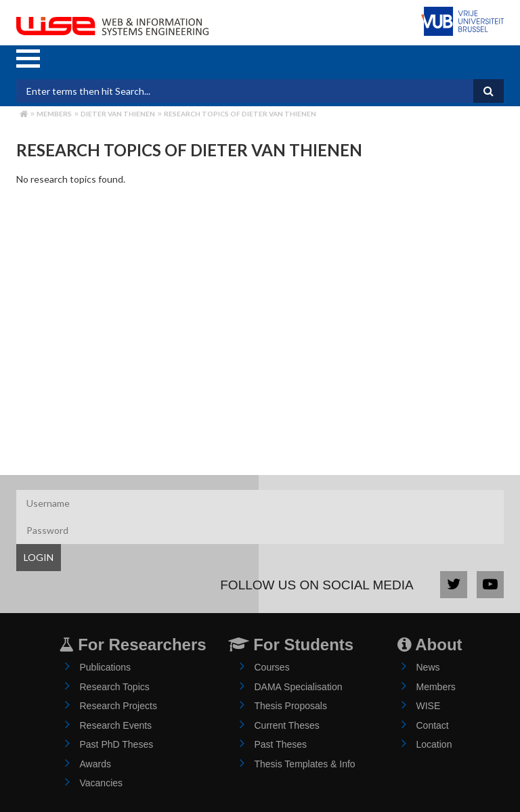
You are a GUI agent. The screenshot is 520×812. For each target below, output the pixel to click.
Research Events (116, 725)
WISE (429, 706)
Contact (433, 725)
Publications (106, 667)
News (428, 667)
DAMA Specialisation (299, 687)
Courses (272, 667)
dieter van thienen (118, 114)
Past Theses (281, 744)
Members (54, 114)
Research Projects (118, 706)
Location (434, 744)
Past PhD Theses (117, 744)
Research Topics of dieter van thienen (240, 114)
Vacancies (102, 783)
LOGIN (39, 557)
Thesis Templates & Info (305, 764)
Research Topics (115, 687)
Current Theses (287, 725)
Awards (95, 764)
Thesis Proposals (291, 706)
